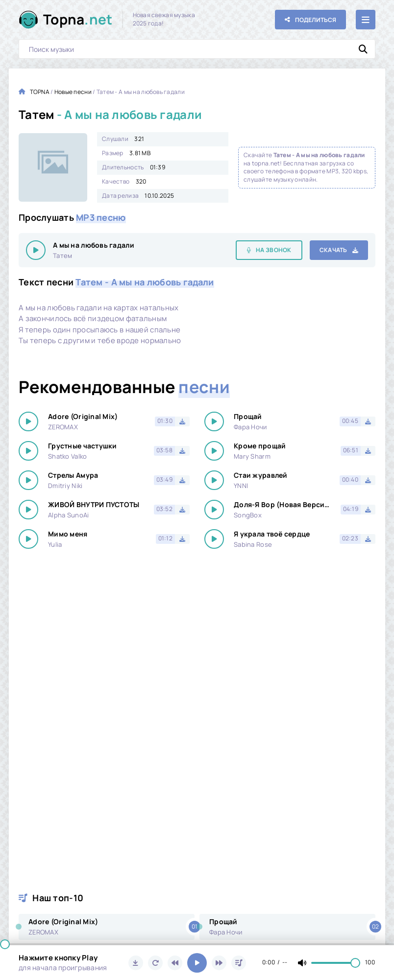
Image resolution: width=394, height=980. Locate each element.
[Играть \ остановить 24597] (36, 250)
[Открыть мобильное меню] (366, 20)
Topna (78, 19)
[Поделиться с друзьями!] (310, 20)
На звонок (274, 250)
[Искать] (363, 49)
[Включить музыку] (197, 963)
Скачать (333, 250)
